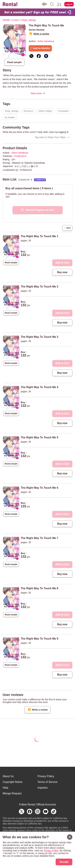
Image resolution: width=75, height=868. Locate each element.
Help (5, 788)
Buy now (62, 272)
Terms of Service (48, 782)
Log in (69, 4)
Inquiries (43, 788)
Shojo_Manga (12, 111)
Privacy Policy (46, 776)
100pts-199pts (45, 111)
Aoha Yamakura (46, 41)
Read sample (14, 62)
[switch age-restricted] (45, 4)
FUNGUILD (20, 156)
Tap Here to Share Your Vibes (50, 137)
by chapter (10, 117)
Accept (64, 862)
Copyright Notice (13, 782)
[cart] (59, 4)
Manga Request (12, 793)
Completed (63, 111)
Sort (67, 228)
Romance (28, 111)
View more (36, 93)
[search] (52, 4)
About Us (8, 776)
